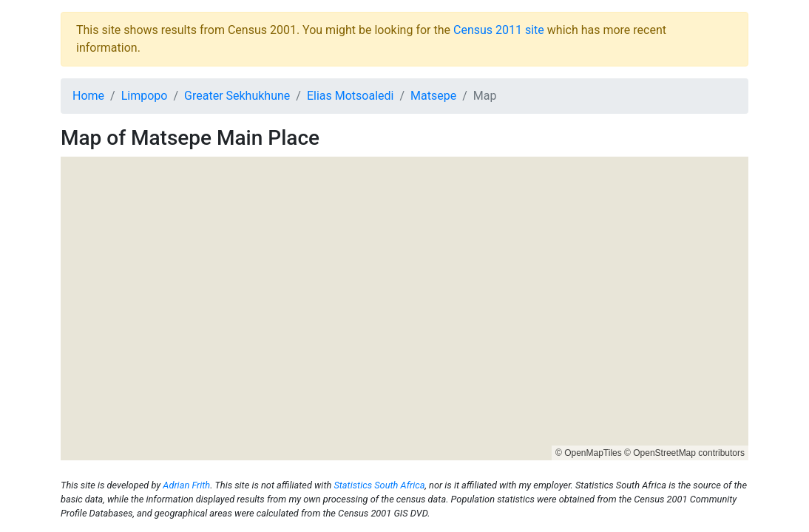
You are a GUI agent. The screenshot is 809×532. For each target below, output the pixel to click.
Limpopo (145, 96)
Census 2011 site (499, 30)
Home (88, 96)
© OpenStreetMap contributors (684, 453)
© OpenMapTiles (589, 453)
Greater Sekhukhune (237, 96)
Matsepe (433, 96)
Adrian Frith (186, 485)
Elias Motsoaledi (351, 96)
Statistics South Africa (379, 485)
